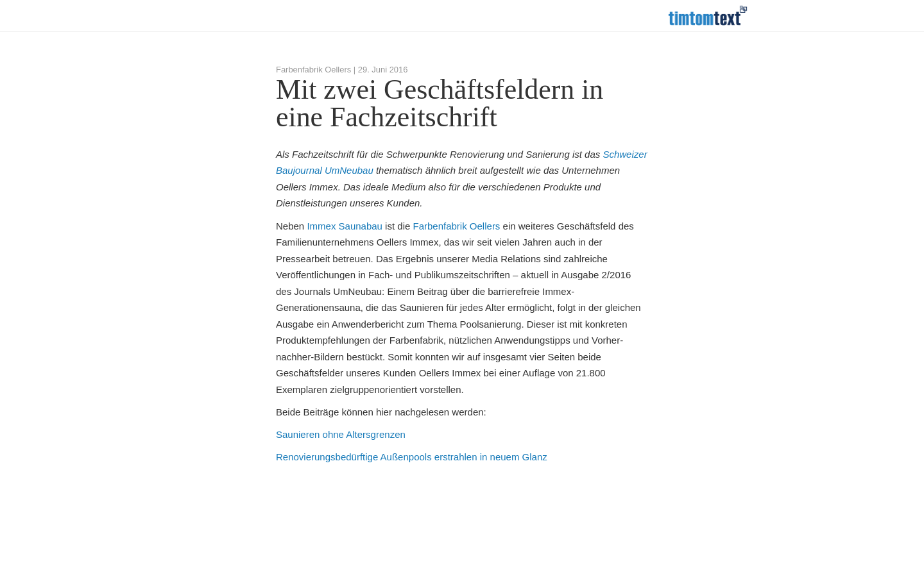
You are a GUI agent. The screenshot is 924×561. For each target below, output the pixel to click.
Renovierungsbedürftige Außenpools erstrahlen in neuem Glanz (412, 457)
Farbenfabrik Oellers (456, 226)
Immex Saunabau (345, 226)
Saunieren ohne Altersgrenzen (341, 434)
